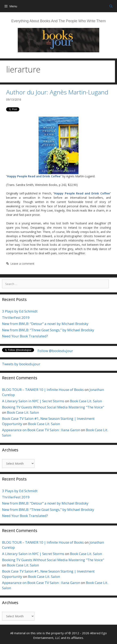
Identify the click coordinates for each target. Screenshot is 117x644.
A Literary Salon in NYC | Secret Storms (33, 401)
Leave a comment (22, 264)
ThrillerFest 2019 (16, 318)
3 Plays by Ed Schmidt (20, 311)
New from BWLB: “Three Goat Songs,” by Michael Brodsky (48, 330)
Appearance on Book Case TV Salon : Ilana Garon (41, 430)
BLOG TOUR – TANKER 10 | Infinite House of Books (43, 390)
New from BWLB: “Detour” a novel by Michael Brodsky (45, 324)
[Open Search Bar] (111, 6)
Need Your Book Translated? (25, 336)
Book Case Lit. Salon (86, 401)
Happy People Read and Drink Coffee (34, 176)
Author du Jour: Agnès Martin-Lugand (57, 92)
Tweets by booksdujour (21, 364)
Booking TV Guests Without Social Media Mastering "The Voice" (53, 407)
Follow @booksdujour (55, 351)
